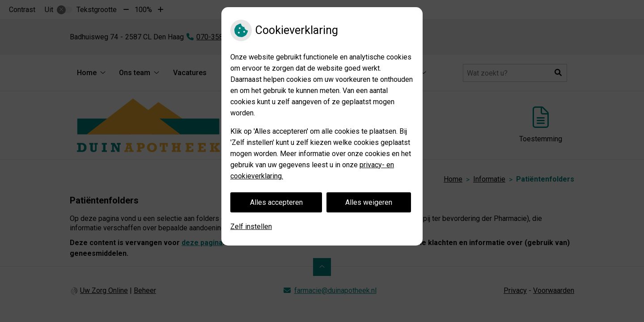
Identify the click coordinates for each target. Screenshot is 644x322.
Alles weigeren (369, 202)
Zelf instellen (251, 227)
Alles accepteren (276, 202)
